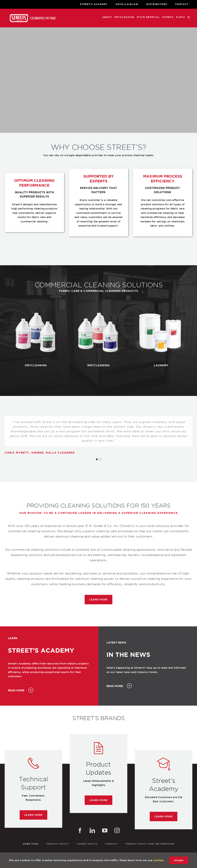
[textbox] (34, 194)
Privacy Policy (58, 844)
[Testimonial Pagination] (97, 459)
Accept (179, 860)
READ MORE (16, 690)
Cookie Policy (87, 844)
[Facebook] (80, 830)
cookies (158, 860)
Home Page (31, 844)
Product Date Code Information (150, 844)
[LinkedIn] (92, 830)
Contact (112, 844)
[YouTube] (105, 830)
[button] (189, 17)
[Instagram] (117, 830)
